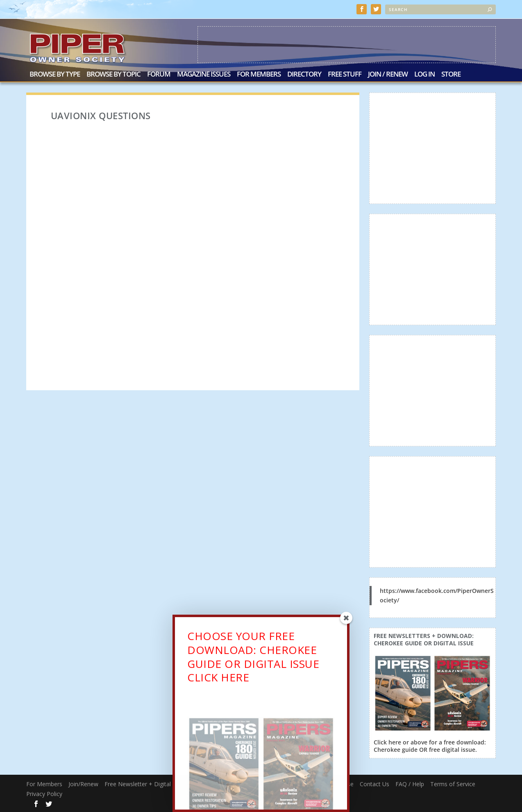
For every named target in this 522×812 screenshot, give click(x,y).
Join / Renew (388, 75)
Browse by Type (55, 75)
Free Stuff (345, 75)
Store (451, 75)
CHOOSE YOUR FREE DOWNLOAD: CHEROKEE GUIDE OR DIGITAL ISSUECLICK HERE (253, 659)
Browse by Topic (113, 75)
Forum (159, 75)
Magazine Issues (204, 75)
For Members (259, 75)
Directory (304, 75)
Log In (424, 75)
